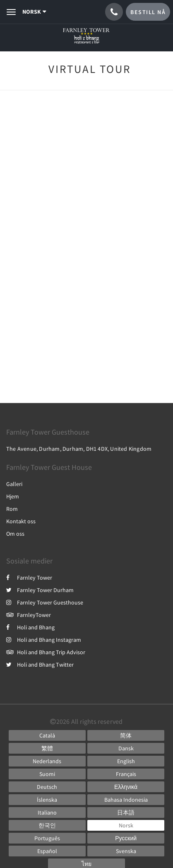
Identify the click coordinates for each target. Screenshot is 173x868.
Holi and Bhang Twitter (40, 665)
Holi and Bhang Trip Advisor (46, 652)
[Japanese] (126, 812)
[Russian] (126, 838)
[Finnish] (47, 774)
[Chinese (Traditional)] (47, 748)
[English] (126, 761)
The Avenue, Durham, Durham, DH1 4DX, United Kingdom (79, 449)
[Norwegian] (126, 825)
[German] (47, 787)
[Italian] (47, 812)
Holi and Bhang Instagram (44, 640)
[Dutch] (47, 761)
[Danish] (126, 748)
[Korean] (47, 825)
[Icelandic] (47, 800)
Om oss (15, 534)
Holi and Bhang (30, 627)
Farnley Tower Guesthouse (45, 602)
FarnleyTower (29, 615)
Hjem (13, 496)
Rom (12, 509)
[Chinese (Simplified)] (126, 735)
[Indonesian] (126, 800)
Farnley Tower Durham (40, 590)
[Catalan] (47, 735)
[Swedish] (126, 851)
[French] (126, 774)
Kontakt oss (21, 521)
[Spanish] (47, 851)
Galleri (14, 484)
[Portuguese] (47, 838)
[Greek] (126, 787)
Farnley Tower (29, 578)
